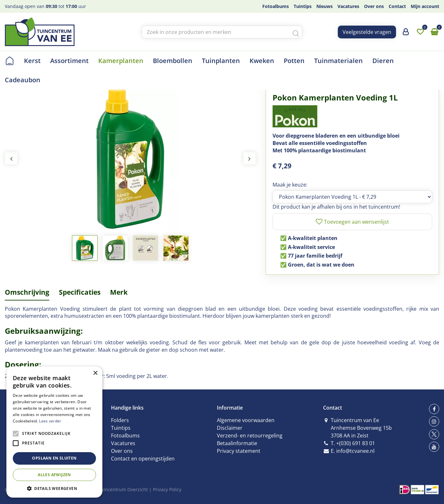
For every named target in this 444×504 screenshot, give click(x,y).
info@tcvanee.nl (355, 451)
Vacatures (123, 443)
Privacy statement (239, 451)
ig (434, 421)
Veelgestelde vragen (367, 32)
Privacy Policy (167, 489)
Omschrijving (27, 292)
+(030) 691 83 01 (356, 443)
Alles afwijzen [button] (54, 475)
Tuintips (121, 428)
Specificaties (80, 292)
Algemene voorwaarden (246, 420)
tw (434, 434)
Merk (119, 292)
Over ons (122, 451)
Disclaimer (230, 428)
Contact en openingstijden (143, 459)
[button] (54, 488)
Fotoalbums (125, 436)
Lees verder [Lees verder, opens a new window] (50, 421)
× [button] (95, 373)
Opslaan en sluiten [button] (54, 458)
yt (434, 447)
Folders (120, 420)
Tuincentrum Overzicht (123, 489)
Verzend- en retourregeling (250, 436)
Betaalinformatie (237, 443)
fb (434, 409)
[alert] (54, 432)
